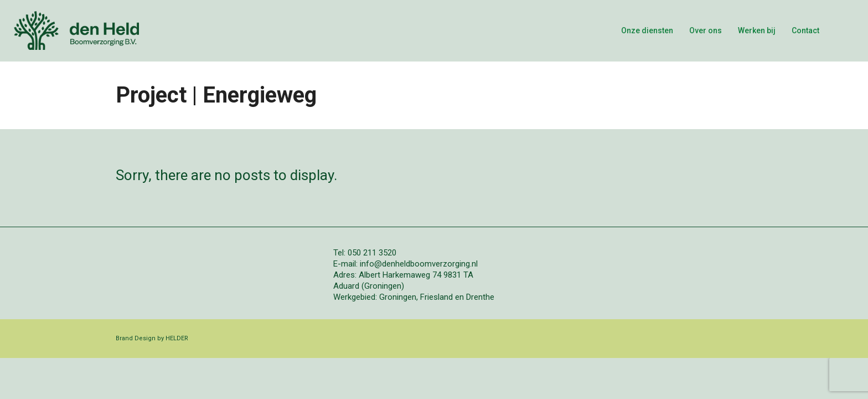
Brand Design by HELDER (152, 338)
